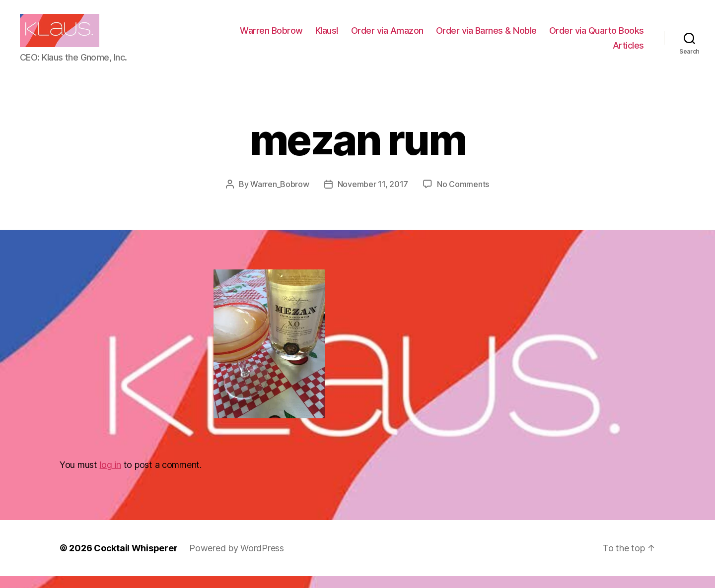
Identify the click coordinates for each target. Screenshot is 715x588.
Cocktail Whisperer (136, 560)
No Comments (463, 196)
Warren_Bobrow (280, 196)
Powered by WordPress (237, 560)
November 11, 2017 (373, 196)
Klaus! (434, 36)
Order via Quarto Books (553, 51)
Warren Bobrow (379, 36)
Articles (628, 51)
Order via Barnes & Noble (594, 36)
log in (110, 477)
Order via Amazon (495, 36)
